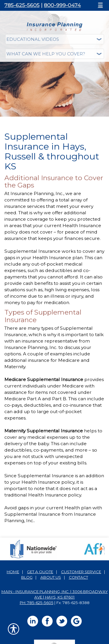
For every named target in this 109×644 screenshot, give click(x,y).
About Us (51, 577)
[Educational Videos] (55, 39)
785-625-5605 (22, 5)
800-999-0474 (62, 5)
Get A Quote (40, 572)
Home (13, 572)
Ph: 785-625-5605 (37, 603)
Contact (78, 577)
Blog (27, 577)
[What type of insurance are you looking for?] (55, 54)
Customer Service (81, 572)
